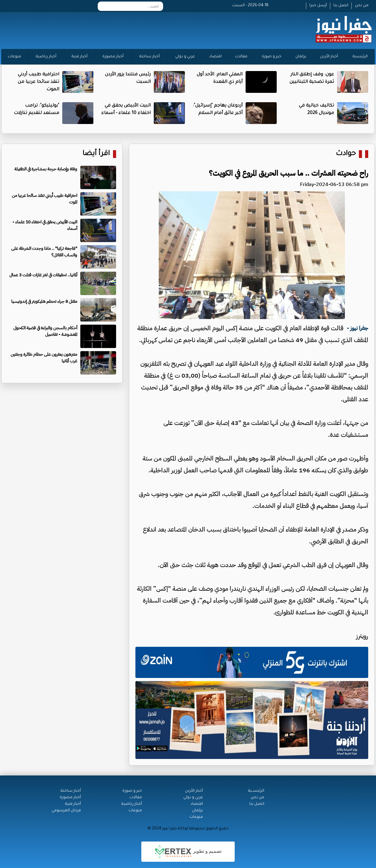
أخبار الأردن (329, 57)
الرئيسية (360, 57)
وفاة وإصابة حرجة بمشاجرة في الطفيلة (46, 169)
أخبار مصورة (113, 57)
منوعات (14, 57)
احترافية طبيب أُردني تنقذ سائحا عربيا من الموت (38, 82)
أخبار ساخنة (150, 57)
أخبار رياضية (46, 57)
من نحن (362, 6)
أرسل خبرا (318, 6)
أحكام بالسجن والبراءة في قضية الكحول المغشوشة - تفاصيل (45, 331)
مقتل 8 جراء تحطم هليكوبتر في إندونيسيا (44, 301)
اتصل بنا (341, 6)
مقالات (241, 57)
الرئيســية (256, 791)
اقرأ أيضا (96, 154)
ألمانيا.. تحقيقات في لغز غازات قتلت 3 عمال (43, 275)
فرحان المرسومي (66, 811)
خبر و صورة (272, 57)
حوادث (346, 154)
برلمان (301, 57)
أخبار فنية (80, 57)
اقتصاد (215, 57)
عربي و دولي (185, 57)
